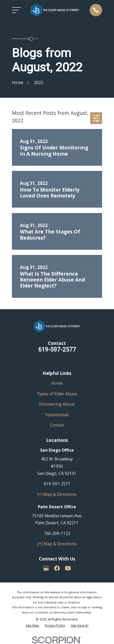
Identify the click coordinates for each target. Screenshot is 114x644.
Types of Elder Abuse (57, 394)
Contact (57, 425)
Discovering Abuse (57, 404)
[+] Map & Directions (57, 494)
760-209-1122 (57, 533)
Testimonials (57, 415)
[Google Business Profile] (46, 568)
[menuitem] (32, 626)
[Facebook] (57, 568)
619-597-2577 (57, 350)
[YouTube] (68, 568)
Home (57, 383)
